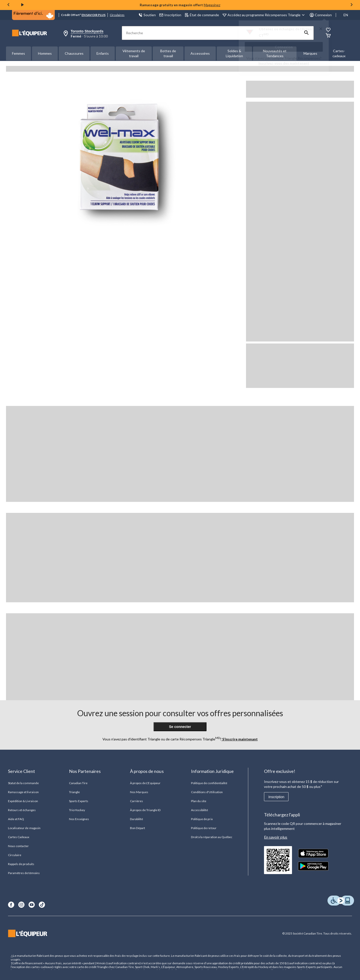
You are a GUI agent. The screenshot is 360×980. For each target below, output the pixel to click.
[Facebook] (11, 905)
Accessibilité (200, 810)
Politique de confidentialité (209, 783)
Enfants (103, 53)
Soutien (147, 15)
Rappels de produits (21, 864)
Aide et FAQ (16, 819)
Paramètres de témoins (24, 873)
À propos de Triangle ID (145, 810)
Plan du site (199, 801)
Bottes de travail (168, 53)
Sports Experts (79, 801)
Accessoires (200, 53)
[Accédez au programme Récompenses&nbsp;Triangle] (267, 15)
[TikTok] (42, 905)
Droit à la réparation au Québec (212, 837)
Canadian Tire (78, 783)
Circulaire (15, 855)
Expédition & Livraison (23, 801)
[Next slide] (351, 5)
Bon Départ (137, 828)
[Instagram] (21, 905)
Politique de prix (202, 819)
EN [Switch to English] (346, 15)
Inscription (276, 797)
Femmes (18, 53)
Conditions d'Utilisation (207, 792)
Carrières (136, 801)
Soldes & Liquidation (234, 53)
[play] (22, 5)
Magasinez (212, 5)
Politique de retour (204, 828)
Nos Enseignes (79, 819)
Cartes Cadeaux (19, 837)
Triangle (74, 792)
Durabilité (136, 819)
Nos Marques (139, 792)
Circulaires (117, 15)
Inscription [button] (170, 15)
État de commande (202, 15)
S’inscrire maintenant (240, 739)
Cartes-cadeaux (339, 53)
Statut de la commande (23, 783)
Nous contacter (18, 846)
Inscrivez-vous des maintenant (284, 63)
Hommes (45, 53)
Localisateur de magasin (24, 828)
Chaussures (74, 53)
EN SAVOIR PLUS (93, 15)
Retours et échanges (22, 810)
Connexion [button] (321, 15)
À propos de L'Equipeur (145, 783)
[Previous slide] (8, 5)
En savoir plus (276, 837)
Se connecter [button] (180, 727)
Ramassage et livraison (23, 792)
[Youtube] (32, 905)
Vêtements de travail (134, 53)
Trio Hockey (77, 810)
